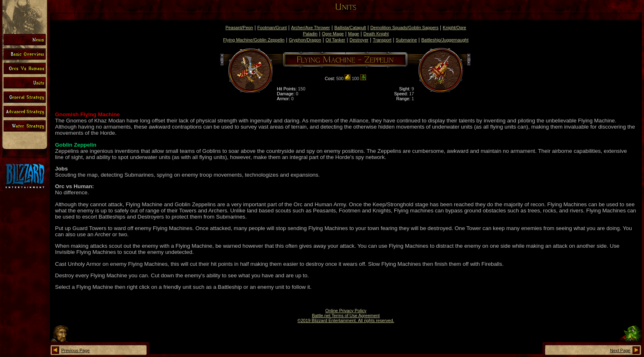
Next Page (620, 350)
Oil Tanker (336, 40)
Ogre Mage (333, 34)
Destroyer (359, 40)
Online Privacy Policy (346, 311)
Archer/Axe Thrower (311, 28)
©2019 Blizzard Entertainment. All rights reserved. (346, 320)
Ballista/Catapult (350, 28)
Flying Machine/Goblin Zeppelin (254, 40)
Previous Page (75, 350)
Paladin (310, 34)
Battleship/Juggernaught (445, 40)
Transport (382, 40)
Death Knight (376, 34)
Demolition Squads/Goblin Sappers (405, 28)
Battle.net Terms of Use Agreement (346, 316)
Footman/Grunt (272, 28)
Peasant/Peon (239, 28)
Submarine (407, 40)
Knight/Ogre (454, 28)
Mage (354, 34)
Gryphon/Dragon (305, 40)
